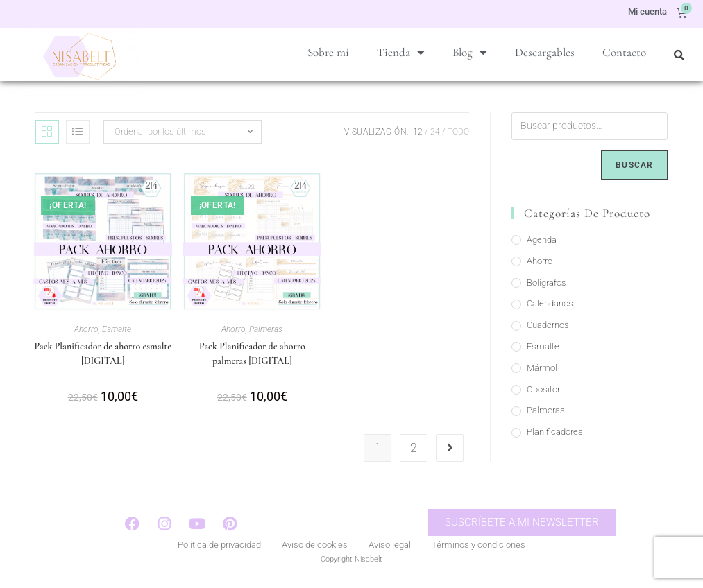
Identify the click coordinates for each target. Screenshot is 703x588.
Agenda (542, 243)
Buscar (634, 168)
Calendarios (550, 307)
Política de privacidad (219, 550)
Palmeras (266, 333)
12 (418, 135)
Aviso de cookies (315, 550)
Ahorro (86, 333)
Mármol (542, 371)
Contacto (624, 52)
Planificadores (555, 435)
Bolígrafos (547, 286)
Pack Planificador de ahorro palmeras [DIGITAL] (252, 357)
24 (435, 135)
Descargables (545, 52)
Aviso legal (390, 550)
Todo (458, 135)
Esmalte (117, 333)
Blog (470, 52)
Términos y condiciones (478, 550)
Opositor (543, 393)
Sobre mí (328, 52)
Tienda (401, 52)
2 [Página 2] (414, 451)
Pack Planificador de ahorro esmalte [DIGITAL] (102, 357)
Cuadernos (548, 328)
